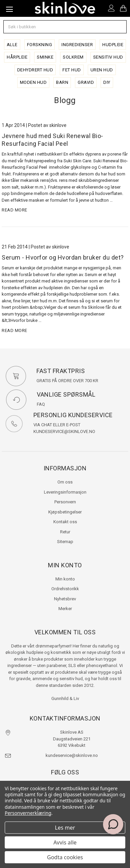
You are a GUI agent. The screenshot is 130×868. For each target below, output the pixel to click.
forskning (40, 45)
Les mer (65, 828)
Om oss (65, 482)
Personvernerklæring (28, 813)
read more (15, 210)
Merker (65, 609)
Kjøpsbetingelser (65, 512)
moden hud (33, 82)
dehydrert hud (35, 70)
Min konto (65, 579)
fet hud (72, 70)
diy (107, 82)
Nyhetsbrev (65, 599)
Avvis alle (65, 842)
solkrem (73, 57)
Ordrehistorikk (65, 589)
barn (62, 82)
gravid (86, 82)
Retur (65, 532)
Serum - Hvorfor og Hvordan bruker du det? (63, 257)
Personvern (65, 502)
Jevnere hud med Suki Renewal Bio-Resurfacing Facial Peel (53, 140)
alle (12, 45)
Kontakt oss (65, 522)
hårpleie (17, 57)
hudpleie (113, 45)
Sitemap (65, 542)
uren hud (102, 70)
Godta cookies (65, 857)
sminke (45, 57)
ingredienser (77, 45)
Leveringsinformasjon (65, 492)
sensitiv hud (108, 57)
